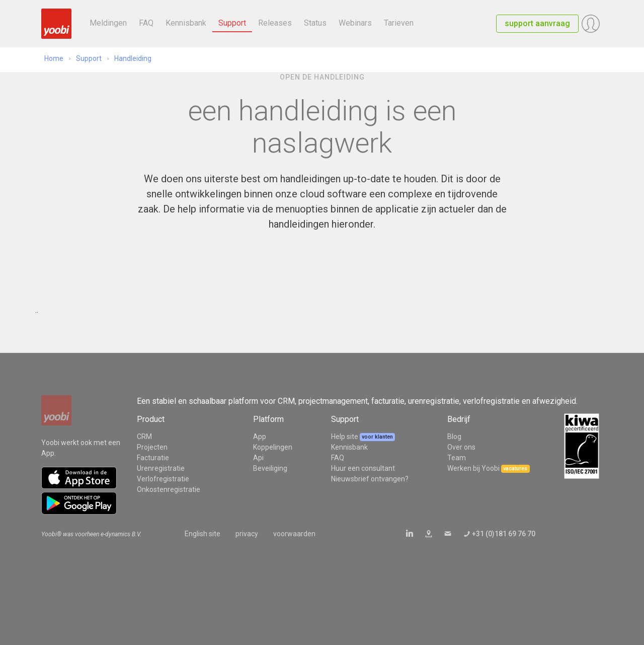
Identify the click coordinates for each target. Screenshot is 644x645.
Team (457, 458)
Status (315, 23)
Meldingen (108, 23)
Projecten (152, 447)
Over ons (461, 447)
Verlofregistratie (163, 479)
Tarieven (399, 23)
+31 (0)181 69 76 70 (504, 534)
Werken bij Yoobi (473, 468)
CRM (144, 437)
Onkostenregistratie (169, 489)
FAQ (146, 23)
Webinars (355, 23)
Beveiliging (270, 468)
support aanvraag (537, 23)
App (260, 437)
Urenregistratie (161, 468)
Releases (275, 23)
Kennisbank (186, 23)
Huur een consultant (363, 468)
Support (232, 23)
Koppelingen (273, 447)
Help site (345, 437)
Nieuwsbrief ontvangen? (370, 479)
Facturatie (153, 458)
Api (258, 458)
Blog (454, 437)
